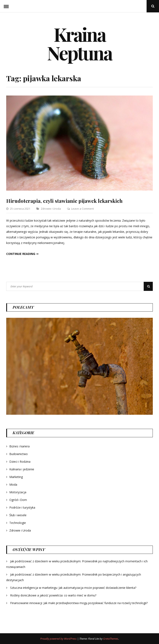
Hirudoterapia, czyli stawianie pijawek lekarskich (64, 201)
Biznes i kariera (19, 446)
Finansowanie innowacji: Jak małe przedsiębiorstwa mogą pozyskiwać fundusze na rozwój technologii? (79, 603)
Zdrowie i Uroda (51, 209)
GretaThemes (111, 639)
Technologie (18, 523)
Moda (13, 484)
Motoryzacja (18, 492)
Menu (6, 6)
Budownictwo (19, 454)
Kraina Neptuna (79, 43)
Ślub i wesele (18, 515)
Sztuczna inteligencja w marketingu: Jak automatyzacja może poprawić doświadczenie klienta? (73, 588)
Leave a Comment (83, 209)
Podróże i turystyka (22, 507)
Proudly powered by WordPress (59, 639)
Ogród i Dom (18, 500)
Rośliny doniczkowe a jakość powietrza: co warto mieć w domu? (53, 595)
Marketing (16, 477)
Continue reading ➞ (22, 254)
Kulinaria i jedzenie (22, 469)
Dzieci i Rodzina (20, 462)
